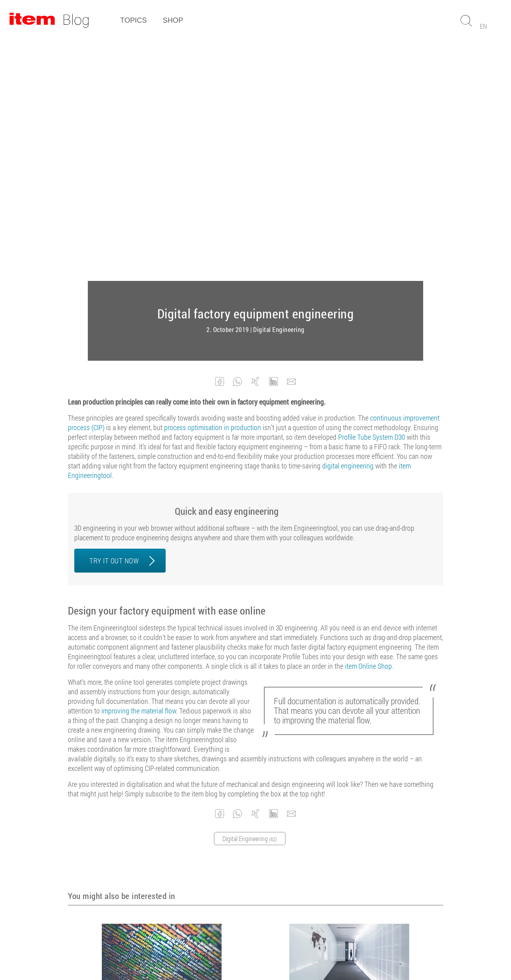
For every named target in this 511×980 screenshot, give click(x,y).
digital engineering (348, 225)
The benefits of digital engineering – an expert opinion (347, 758)
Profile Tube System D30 (372, 196)
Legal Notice (256, 952)
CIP (146, 770)
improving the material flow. (140, 470)
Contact (316, 952)
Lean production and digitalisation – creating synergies (159, 758)
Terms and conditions (205, 952)
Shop (173, 20)
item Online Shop (368, 425)
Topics (134, 20)
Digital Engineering (279, 89)
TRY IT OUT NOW (114, 320)
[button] (220, 141)
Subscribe (252, 871)
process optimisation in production (213, 186)
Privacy (289, 952)
